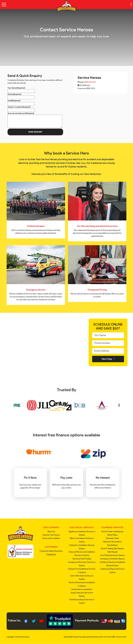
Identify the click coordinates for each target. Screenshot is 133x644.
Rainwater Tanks (112, 538)
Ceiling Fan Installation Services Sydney (82, 547)
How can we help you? (21, 113)
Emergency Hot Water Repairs (113, 559)
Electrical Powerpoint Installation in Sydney (82, 584)
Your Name (16, 88)
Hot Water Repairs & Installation (112, 562)
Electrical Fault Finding (82, 559)
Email (14, 101)
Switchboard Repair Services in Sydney (82, 601)
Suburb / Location (19, 107)
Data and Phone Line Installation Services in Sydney (82, 554)
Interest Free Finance (51, 535)
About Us (51, 532)
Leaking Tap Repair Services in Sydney (112, 571)
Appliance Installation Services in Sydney (82, 533)
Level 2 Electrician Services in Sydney (82, 577)
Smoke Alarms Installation (82, 589)
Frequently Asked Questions (51, 551)
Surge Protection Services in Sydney (82, 594)
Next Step (108, 359)
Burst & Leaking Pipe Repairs (112, 548)
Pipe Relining (112, 545)
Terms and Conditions (51, 538)
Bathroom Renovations (113, 542)
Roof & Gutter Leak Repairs (112, 532)
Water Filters (112, 535)
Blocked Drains (112, 565)
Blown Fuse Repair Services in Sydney (82, 540)
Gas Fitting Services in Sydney (112, 555)
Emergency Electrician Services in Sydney (82, 564)
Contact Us (51, 554)
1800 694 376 (90, 82)
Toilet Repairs (112, 552)
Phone (14, 94)
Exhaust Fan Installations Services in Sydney (82, 571)
